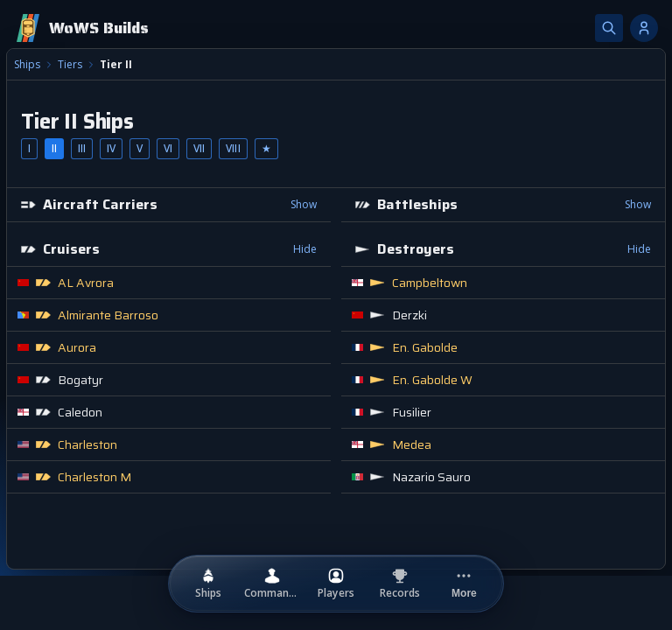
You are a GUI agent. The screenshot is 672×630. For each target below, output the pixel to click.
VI (168, 148)
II (54, 148)
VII (199, 148)
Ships (27, 65)
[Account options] (644, 28)
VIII (233, 148)
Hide (305, 249)
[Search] (609, 28)
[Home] (81, 28)
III (82, 148)
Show (304, 204)
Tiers (70, 65)
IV (111, 148)
